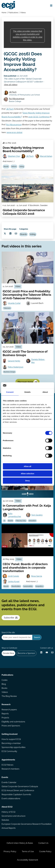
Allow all (27, 466)
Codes (5, 680)
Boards (6, 167)
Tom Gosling (37, 515)
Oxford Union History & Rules (20, 843)
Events (5, 777)
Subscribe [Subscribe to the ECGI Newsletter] (11, 618)
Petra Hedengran (16, 367)
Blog (4, 684)
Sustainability (28, 586)
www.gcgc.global (14, 132)
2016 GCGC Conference (39, 117)
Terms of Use (28, 851)
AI (4, 521)
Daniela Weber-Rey (38, 361)
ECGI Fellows (7, 765)
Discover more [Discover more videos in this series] (27, 382)
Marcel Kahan (46, 156)
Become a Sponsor (26, 653)
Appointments (8, 760)
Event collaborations (11, 799)
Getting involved (9, 734)
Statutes (5, 820)
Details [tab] (28, 392)
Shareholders (16, 586)
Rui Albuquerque (17, 99)
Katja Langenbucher (14, 515)
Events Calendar (9, 782)
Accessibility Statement (27, 860)
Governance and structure (13, 816)
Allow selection (27, 474)
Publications (13, 13)
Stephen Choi (14, 156)
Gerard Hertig (14, 361)
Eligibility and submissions (13, 722)
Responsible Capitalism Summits (16, 794)
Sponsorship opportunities (14, 747)
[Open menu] (51, 5)
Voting (22, 167)
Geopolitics (39, 586)
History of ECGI (8, 812)
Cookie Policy (45, 851)
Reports (5, 714)
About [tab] (45, 392)
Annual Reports (9, 828)
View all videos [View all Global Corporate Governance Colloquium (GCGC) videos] (11, 85)
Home (4, 13)
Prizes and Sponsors (11, 726)
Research (6, 704)
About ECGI (7, 807)
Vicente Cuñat (14, 303)
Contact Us (43, 843)
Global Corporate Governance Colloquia (20, 786)
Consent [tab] (10, 392)
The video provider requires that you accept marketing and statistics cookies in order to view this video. (28, 36)
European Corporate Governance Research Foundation (27, 824)
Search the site (8, 632)
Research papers (9, 710)
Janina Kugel (14, 581)
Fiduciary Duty (21, 521)
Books (4, 688)
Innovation (32, 521)
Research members (10, 769)
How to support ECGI (11, 739)
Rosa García (37, 576)
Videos (23, 13)
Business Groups (9, 372)
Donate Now (8, 653)
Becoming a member (11, 743)
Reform (14, 167)
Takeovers (7, 308)
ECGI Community (9, 751)
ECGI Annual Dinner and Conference (18, 790)
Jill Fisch (13, 92)
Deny (27, 481)
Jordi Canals (13, 576)
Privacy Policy (10, 851)
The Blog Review (9, 696)
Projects (5, 718)
